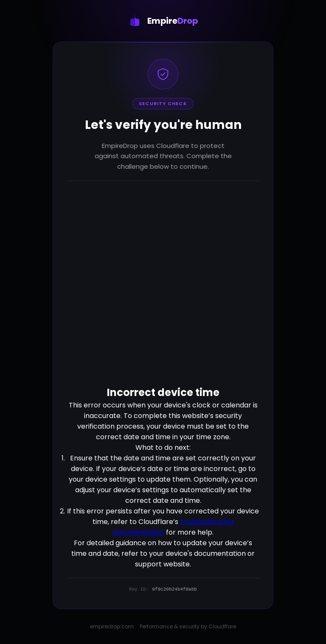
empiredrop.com (112, 626)
